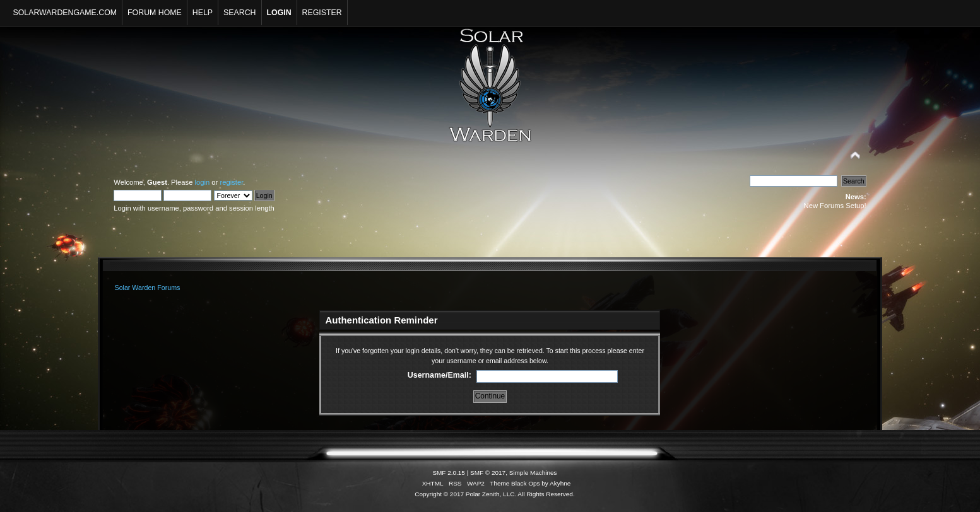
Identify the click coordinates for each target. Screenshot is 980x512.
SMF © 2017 (488, 473)
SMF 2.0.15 (449, 473)
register (231, 182)
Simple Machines (533, 473)
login (203, 182)
